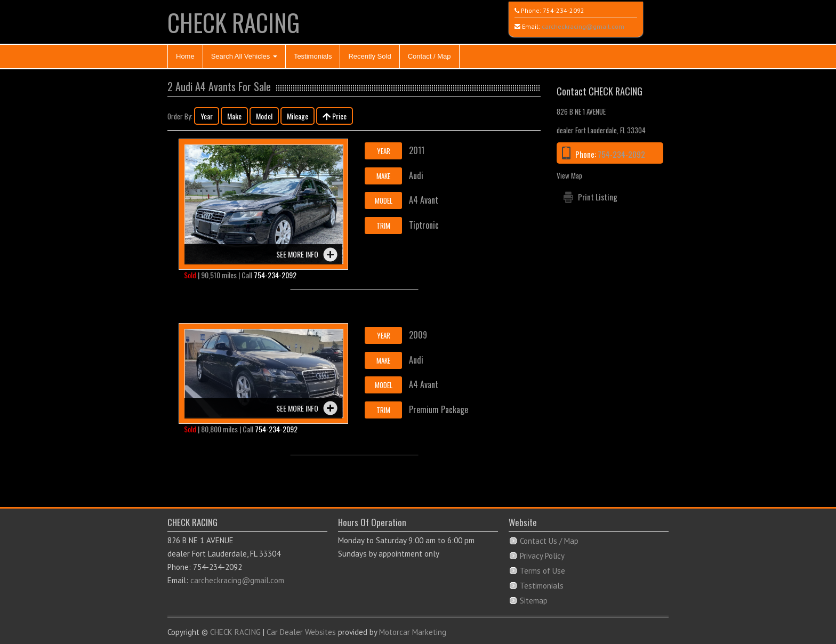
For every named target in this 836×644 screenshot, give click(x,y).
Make (234, 116)
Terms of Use (542, 571)
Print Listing (598, 197)
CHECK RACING (234, 22)
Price (335, 116)
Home (185, 56)
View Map (569, 175)
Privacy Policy (542, 556)
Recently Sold (369, 56)
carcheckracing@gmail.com (583, 26)
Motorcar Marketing (413, 632)
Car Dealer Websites (301, 632)
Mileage (298, 116)
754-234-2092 (564, 10)
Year (207, 116)
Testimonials (313, 56)
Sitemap (534, 601)
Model (264, 116)
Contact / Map (429, 56)
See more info (297, 254)
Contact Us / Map (549, 541)
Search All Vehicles (244, 56)
